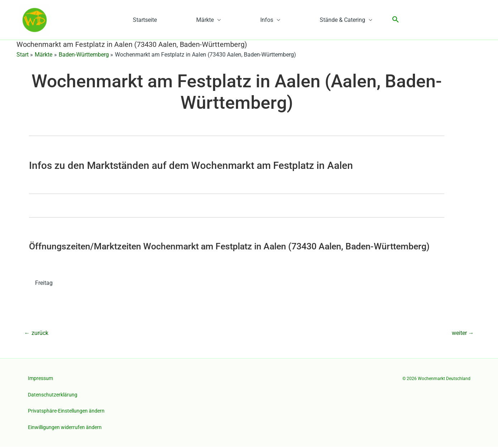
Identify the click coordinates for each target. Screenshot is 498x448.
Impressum (40, 379)
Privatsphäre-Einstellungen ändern (66, 412)
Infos (267, 21)
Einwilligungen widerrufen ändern (65, 428)
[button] (396, 21)
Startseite (145, 21)
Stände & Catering (342, 21)
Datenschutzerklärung (53, 396)
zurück (36, 334)
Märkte (205, 21)
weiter (463, 334)
